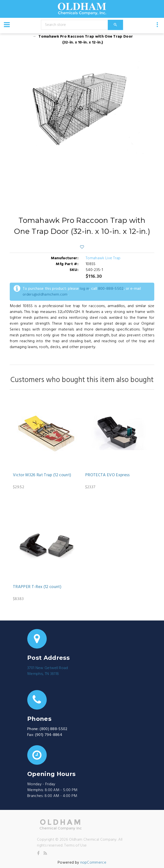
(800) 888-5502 (54, 729)
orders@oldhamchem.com (45, 295)
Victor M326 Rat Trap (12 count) (42, 475)
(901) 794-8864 (49, 735)
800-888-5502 (111, 289)
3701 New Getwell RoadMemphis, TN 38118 (48, 671)
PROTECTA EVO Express (108, 475)
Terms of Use (75, 846)
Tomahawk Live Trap (103, 258)
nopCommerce (93, 863)
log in (84, 289)
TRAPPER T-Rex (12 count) (37, 587)
